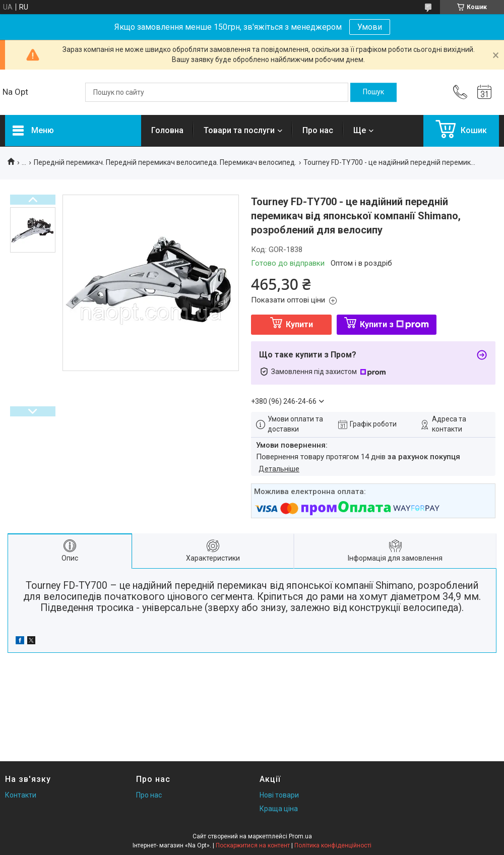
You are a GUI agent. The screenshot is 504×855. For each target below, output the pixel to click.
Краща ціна (279, 809)
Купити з (394, 324)
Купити (299, 324)
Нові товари (279, 795)
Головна (167, 130)
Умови (370, 27)
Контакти (21, 795)
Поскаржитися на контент (253, 845)
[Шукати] (373, 92)
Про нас (318, 130)
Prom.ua (300, 836)
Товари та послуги (239, 130)
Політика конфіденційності (333, 845)
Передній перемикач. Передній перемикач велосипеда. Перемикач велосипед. (165, 162)
